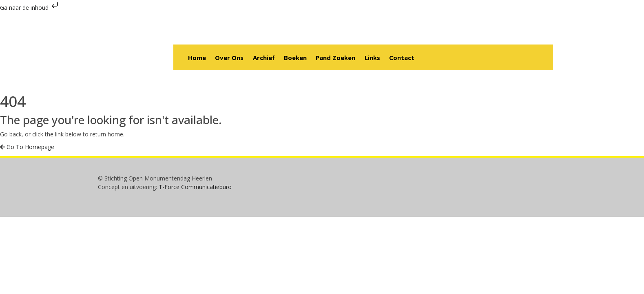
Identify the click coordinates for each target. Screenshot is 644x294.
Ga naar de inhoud (30, 8)
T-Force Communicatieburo (195, 187)
